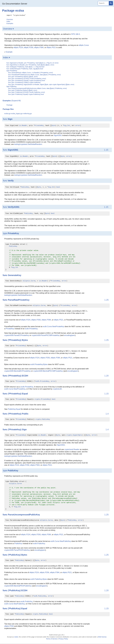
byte (54, 125)
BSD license (102, 637)
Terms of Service (52, 639)
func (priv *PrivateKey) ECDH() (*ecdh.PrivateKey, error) (27, 78)
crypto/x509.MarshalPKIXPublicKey (18, 586)
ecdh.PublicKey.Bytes (39, 579)
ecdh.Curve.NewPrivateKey (54, 326)
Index (8, 21)
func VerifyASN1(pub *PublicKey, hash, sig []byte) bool (25, 69)
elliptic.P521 (51, 47)
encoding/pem (69, 335)
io (20, 125)
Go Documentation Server (15, 4)
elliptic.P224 (18, 47)
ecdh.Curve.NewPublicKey (61, 541)
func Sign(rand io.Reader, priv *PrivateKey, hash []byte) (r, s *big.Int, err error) (32, 63)
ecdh (37, 381)
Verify (11, 180)
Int (69, 125)
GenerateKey (15, 275)
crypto (37, 399)
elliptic (26, 281)
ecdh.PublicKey (39, 543)
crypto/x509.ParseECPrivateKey (17, 335)
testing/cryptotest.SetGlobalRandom (28, 144)
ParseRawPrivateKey (19, 300)
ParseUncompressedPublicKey (24, 514)
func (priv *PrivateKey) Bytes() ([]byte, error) (23, 76)
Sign (10, 119)
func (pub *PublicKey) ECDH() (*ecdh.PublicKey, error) (27, 92)
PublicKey (25, 187)
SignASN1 (58, 135)
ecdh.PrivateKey (31, 329)
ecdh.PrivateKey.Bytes (39, 364)
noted (16, 637)
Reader (24, 125)
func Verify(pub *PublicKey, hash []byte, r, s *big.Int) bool (25, 67)
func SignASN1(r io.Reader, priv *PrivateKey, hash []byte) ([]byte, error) (30, 65)
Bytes (25, 340)
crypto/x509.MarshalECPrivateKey (18, 371)
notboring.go (27, 113)
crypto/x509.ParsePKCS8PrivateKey (46, 335)
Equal (25, 394)
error (78, 125)
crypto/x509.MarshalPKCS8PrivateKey (48, 371)
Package (9, 105)
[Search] (103, 3)
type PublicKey (12, 86)
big (65, 125)
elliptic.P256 (29, 47)
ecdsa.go (7, 113)
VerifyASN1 (14, 207)
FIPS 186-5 (76, 34)
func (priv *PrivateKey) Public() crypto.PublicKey (24, 82)
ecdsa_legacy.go (17, 113)
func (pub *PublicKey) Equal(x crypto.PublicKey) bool (26, 94)
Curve (33, 281)
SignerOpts (77, 435)
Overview (10, 19)
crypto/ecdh (57, 389)
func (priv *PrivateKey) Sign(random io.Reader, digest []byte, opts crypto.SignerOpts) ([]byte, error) (41, 84)
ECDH (25, 376)
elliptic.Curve (84, 45)
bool (58, 187)
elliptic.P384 (39, 47)
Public (25, 414)
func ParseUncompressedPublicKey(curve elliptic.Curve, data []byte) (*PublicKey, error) (38, 88)
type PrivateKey (12, 71)
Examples (10, 23)
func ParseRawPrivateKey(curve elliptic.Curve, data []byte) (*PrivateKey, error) (35, 75)
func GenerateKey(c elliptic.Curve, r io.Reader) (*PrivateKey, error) (31, 72)
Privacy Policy (63, 639)
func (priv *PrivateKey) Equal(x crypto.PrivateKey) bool (27, 80)
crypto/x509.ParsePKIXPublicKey (17, 550)
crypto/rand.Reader (72, 449)
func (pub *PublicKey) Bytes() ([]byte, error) (23, 90)
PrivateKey (39, 125)
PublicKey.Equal (14, 409)
